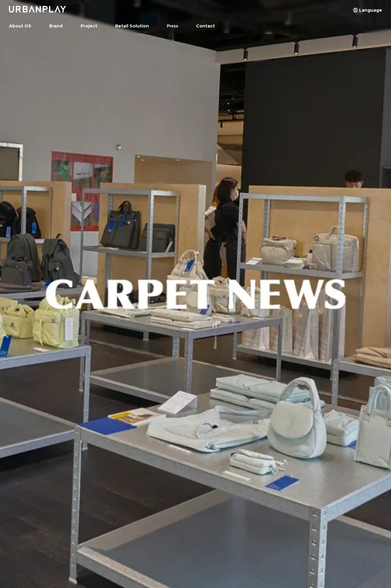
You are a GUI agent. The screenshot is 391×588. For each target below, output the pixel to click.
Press (173, 26)
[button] (371, 10)
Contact (205, 26)
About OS (20, 26)
